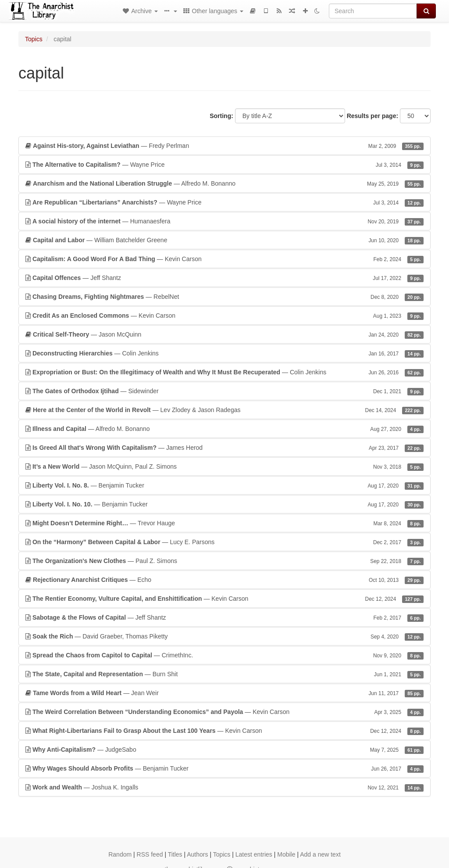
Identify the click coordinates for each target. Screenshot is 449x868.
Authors (197, 854)
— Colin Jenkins (224, 353)
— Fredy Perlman (224, 146)
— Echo (224, 580)
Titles (175, 854)
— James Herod (224, 448)
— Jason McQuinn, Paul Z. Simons (224, 466)
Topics (34, 39)
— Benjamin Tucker (224, 485)
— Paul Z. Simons (224, 561)
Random (120, 854)
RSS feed (150, 854)
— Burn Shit (224, 674)
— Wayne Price (224, 165)
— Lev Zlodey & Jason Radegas (224, 410)
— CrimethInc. (224, 655)
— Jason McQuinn (224, 334)
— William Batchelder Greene (224, 240)
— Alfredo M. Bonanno (224, 183)
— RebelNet (224, 297)
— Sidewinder (224, 391)
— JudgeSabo (224, 750)
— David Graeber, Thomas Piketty (224, 636)
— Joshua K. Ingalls (224, 787)
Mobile (286, 854)
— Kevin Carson (224, 259)
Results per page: (372, 116)
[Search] (373, 11)
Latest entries (254, 854)
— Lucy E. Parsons (224, 542)
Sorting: (221, 116)
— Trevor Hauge (224, 523)
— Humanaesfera (224, 221)
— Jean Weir (224, 693)
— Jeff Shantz (224, 278)
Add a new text (320, 854)
